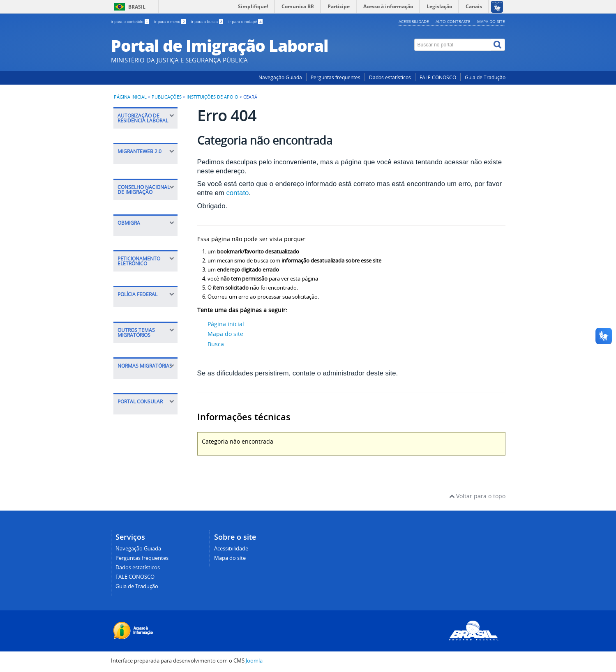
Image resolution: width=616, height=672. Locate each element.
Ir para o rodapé (246, 22)
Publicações (167, 97)
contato (237, 193)
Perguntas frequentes (336, 77)
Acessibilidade (414, 21)
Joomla (254, 661)
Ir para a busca (208, 22)
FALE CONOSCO (438, 77)
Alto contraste (453, 21)
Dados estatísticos (390, 77)
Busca (216, 344)
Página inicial (130, 97)
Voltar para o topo (477, 496)
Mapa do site (491, 21)
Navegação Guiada (280, 77)
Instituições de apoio (213, 97)
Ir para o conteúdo (130, 22)
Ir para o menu (171, 22)
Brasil (137, 7)
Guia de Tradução (485, 77)
